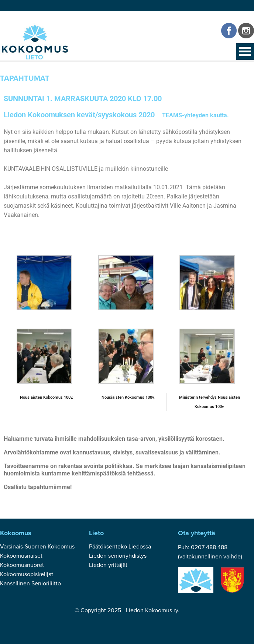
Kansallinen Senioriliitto (30, 584)
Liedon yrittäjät (108, 565)
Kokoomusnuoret (22, 565)
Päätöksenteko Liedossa (120, 547)
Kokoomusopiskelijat (27, 574)
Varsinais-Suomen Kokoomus (37, 547)
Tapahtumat (25, 79)
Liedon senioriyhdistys (118, 556)
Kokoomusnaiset (21, 556)
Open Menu (245, 51)
